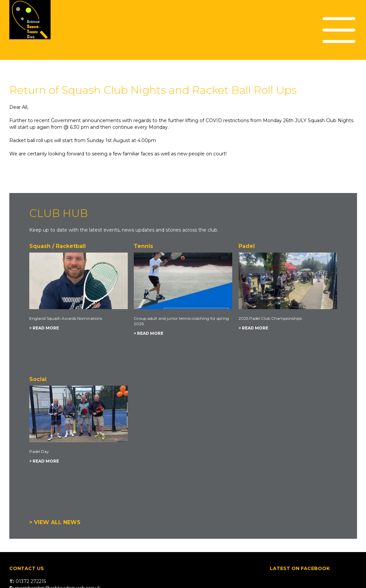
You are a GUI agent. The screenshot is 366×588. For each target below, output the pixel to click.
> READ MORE (44, 328)
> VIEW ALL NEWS (55, 522)
